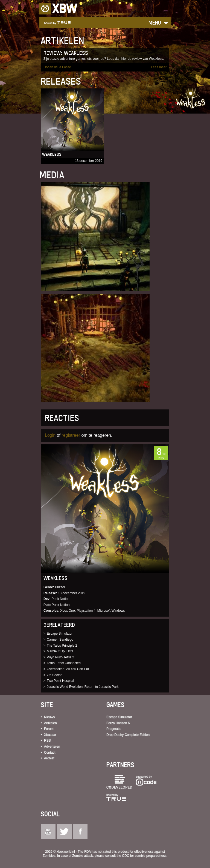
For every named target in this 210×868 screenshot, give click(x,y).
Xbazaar (50, 735)
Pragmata (113, 729)
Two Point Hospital (60, 681)
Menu (155, 23)
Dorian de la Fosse (57, 67)
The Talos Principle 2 (62, 646)
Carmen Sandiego (60, 640)
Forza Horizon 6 (118, 723)
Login (50, 435)
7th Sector (54, 675)
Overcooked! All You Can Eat (68, 669)
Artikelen (50, 723)
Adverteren (52, 747)
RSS (47, 741)
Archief (49, 758)
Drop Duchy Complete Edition (128, 735)
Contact (50, 753)
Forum (49, 729)
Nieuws (49, 717)
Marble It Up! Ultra (60, 651)
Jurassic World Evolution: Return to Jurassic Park (83, 687)
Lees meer (159, 67)
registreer (71, 435)
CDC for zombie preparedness (144, 856)
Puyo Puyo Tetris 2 (60, 657)
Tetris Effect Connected (64, 663)
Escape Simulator (60, 634)
